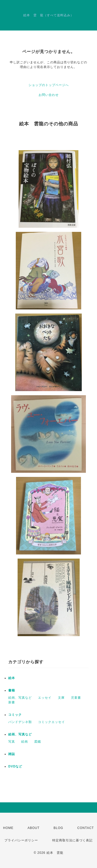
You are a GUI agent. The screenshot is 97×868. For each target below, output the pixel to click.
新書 (12, 702)
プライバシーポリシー (21, 840)
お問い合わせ (49, 95)
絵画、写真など (20, 698)
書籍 (12, 690)
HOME (8, 828)
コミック (15, 715)
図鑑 (38, 742)
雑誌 (12, 754)
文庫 (61, 698)
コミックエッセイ (51, 722)
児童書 (76, 698)
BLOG (58, 828)
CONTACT (86, 828)
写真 (12, 742)
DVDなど (15, 766)
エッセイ (45, 698)
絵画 (25, 742)
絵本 (12, 678)
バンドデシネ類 (20, 722)
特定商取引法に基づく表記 (72, 840)
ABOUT (33, 828)
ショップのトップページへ (49, 85)
